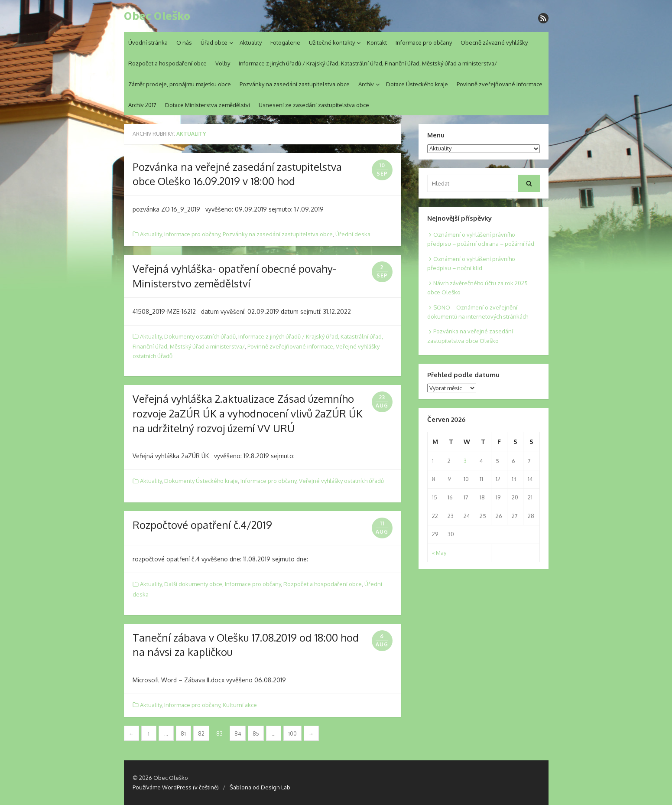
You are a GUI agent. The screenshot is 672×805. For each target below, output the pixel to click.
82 (201, 734)
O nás (184, 42)
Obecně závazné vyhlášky (494, 42)
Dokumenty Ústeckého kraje (201, 481)
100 (292, 734)
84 (238, 734)
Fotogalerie (285, 42)
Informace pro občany (424, 42)
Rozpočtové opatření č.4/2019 (202, 525)
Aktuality (251, 42)
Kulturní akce (240, 705)
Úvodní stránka (148, 42)
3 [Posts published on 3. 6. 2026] (465, 461)
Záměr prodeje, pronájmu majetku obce (180, 84)
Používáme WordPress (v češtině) (176, 787)
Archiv (366, 84)
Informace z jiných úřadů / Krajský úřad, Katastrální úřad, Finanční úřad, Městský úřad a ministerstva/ (368, 63)
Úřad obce (214, 42)
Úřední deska (353, 234)
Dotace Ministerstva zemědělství (208, 105)
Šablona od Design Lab (260, 787)
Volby (223, 63)
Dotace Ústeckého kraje (417, 84)
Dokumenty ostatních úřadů (200, 336)
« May (439, 553)
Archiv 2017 (142, 105)
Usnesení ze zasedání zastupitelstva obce (314, 105)
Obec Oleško (157, 16)
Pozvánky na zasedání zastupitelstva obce (295, 84)
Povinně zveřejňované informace (500, 84)
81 (183, 734)
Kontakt (377, 42)
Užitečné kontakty (332, 42)
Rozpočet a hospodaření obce (167, 63)
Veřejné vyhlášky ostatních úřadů (341, 481)
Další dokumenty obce (193, 584)
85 (256, 734)
